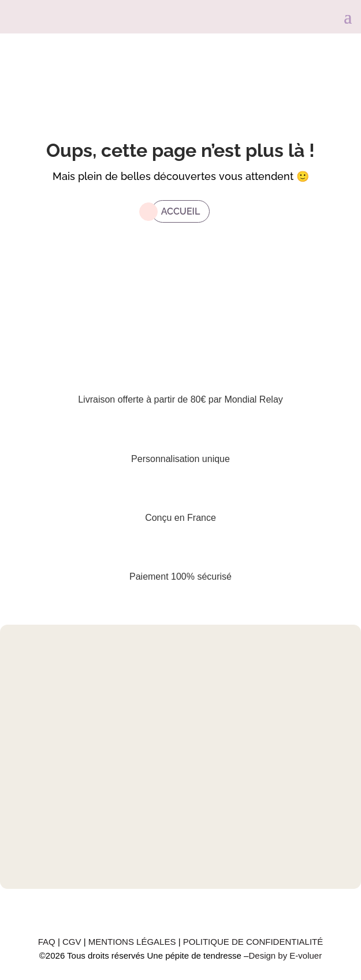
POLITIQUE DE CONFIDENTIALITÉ (253, 942)
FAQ (48, 942)
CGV (73, 942)
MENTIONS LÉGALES (133, 942)
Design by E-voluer (285, 955)
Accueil (181, 211)
